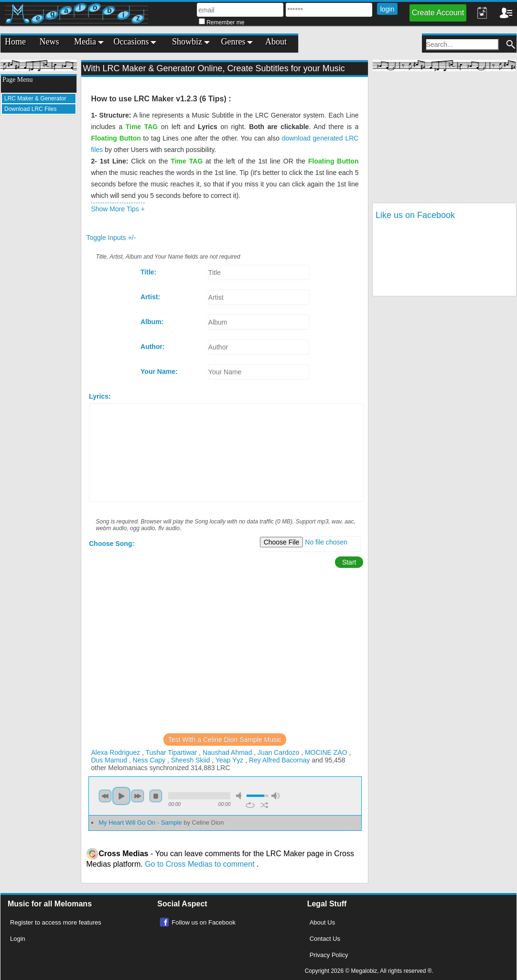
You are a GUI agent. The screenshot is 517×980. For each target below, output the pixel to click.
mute (240, 796)
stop (156, 796)
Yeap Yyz (229, 760)
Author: (153, 347)
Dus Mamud (109, 760)
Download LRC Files (30, 109)
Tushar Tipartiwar (172, 752)
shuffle (264, 805)
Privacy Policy (329, 955)
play (121, 796)
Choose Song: (112, 544)
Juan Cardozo (278, 752)
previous (105, 796)
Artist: (150, 297)
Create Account (438, 13)
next (138, 796)
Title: (148, 272)
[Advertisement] (39, 266)
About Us (322, 922)
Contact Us (325, 939)
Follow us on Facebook (204, 922)
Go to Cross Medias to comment (201, 864)
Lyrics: (100, 396)
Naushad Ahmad (227, 752)
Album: (152, 322)
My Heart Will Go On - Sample (161, 822)
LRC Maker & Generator (35, 98)
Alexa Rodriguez (115, 752)
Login (18, 939)
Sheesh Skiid (191, 760)
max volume (276, 796)
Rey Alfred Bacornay (280, 760)
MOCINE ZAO (326, 752)
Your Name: (159, 371)
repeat (250, 805)
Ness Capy (149, 760)
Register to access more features (56, 922)
